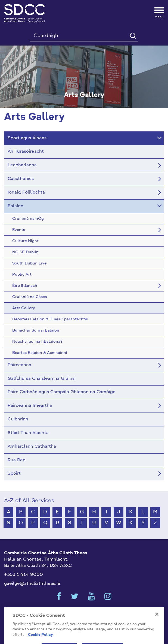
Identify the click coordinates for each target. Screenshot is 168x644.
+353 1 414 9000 (24, 575)
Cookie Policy (40, 640)
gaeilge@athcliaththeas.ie (32, 584)
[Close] (157, 619)
